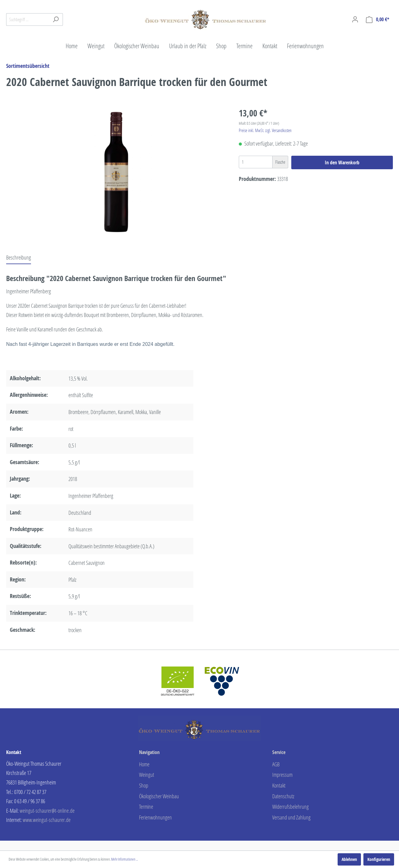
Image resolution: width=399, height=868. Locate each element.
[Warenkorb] (378, 20)
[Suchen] (56, 20)
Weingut (147, 775)
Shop (144, 785)
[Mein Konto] (355, 19)
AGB (276, 764)
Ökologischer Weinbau (159, 796)
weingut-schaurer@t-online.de (47, 811)
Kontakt (279, 785)
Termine (146, 807)
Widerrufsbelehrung (291, 807)
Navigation (149, 752)
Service (279, 752)
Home (144, 764)
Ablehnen (349, 859)
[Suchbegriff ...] (27, 20)
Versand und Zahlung (291, 817)
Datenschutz (283, 796)
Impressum (282, 775)
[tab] (19, 257)
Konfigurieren (379, 859)
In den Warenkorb (342, 162)
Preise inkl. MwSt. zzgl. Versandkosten (265, 130)
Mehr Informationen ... (124, 859)
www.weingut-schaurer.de (47, 820)
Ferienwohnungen (155, 817)
